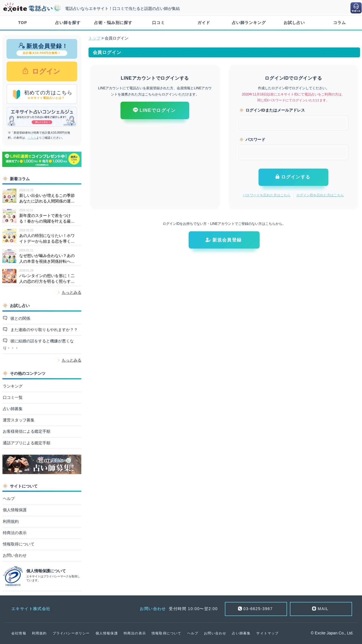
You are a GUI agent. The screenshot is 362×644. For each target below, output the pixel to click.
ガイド (204, 23)
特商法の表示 (15, 533)
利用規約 (11, 521)
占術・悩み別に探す (113, 23)
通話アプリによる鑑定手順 (27, 443)
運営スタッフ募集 (19, 420)
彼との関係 (20, 318)
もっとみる (72, 292)
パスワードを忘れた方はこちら (267, 195)
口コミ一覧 (13, 397)
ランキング (13, 386)
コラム (340, 23)
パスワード (255, 140)
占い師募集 (13, 409)
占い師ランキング (249, 23)
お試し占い (294, 23)
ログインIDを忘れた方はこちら (320, 195)
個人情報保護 (15, 510)
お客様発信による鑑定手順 (27, 431)
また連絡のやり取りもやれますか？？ (44, 330)
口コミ (159, 23)
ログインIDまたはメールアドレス (275, 110)
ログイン (45, 71)
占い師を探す (68, 23)
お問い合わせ (15, 555)
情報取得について (19, 544)
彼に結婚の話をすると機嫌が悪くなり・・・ (38, 344)
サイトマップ (267, 633)
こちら (32, 138)
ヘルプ (9, 499)
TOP (23, 23)
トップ (94, 38)
